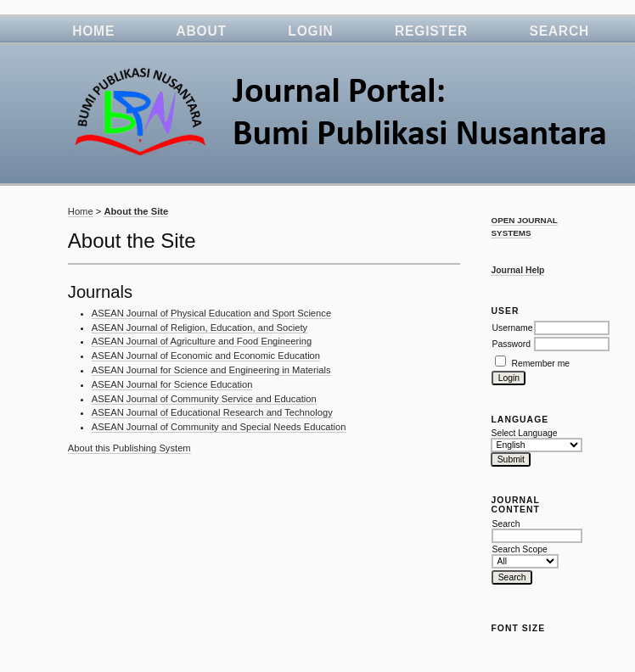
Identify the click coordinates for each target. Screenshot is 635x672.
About (202, 31)
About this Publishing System (129, 448)
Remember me (540, 364)
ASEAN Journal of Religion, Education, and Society (199, 328)
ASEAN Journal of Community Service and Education (204, 399)
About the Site (136, 211)
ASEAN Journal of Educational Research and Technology (212, 412)
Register (431, 31)
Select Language (524, 433)
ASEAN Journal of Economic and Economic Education (206, 356)
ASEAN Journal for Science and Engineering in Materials (211, 370)
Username (512, 328)
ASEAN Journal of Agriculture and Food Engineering (202, 341)
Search (559, 31)
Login (310, 31)
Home (93, 31)
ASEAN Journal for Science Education (172, 384)
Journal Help (517, 270)
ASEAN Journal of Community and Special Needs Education (219, 427)
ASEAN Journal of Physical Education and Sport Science (211, 313)
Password (511, 344)
